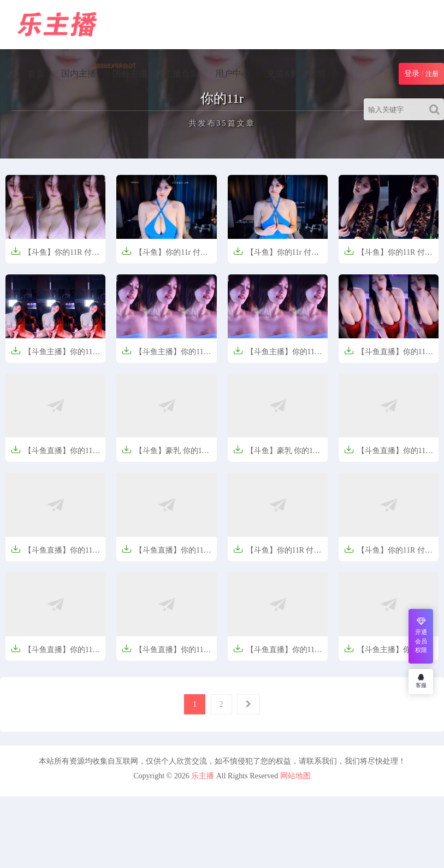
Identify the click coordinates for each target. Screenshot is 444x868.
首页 (36, 74)
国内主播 (79, 74)
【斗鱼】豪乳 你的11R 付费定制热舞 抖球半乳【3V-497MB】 (166, 454)
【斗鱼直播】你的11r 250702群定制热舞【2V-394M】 (386, 454)
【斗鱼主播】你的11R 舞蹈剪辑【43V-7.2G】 (165, 356)
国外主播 (130, 74)
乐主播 (203, 776)
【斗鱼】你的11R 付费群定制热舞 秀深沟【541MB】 (277, 554)
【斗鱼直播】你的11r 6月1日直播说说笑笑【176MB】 (275, 653)
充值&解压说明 (296, 74)
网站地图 (295, 776)
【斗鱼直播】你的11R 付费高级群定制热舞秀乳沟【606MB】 (165, 653)
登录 (412, 74)
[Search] (437, 109)
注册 (432, 74)
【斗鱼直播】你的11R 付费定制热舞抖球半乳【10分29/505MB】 (54, 454)
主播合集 (181, 74)
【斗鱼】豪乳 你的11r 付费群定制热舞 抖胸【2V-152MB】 (276, 454)
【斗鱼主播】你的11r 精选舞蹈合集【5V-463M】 (386, 653)
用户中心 (233, 74)
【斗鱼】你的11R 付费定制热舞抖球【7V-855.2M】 (388, 256)
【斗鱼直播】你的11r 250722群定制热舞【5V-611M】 (386, 356)
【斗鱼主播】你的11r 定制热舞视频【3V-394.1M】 (53, 356)
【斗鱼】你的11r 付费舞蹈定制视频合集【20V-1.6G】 (165, 256)
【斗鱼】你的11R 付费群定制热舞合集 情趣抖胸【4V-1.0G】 (55, 256)
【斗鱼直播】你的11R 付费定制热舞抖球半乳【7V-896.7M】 (54, 554)
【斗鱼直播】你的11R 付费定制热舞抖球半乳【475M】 (165, 554)
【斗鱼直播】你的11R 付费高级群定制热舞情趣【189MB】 (54, 653)
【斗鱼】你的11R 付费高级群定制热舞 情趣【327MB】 (388, 554)
